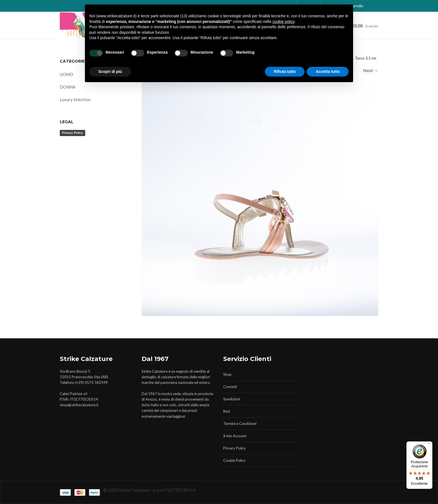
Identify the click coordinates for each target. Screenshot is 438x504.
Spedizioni (232, 399)
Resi (227, 411)
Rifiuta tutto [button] (285, 72)
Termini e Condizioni (240, 424)
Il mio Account (235, 436)
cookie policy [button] (283, 22)
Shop (227, 374)
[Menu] (429, 445)
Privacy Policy (72, 133)
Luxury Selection (75, 99)
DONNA (68, 87)
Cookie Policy (234, 460)
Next (371, 70)
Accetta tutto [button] (328, 72)
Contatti (230, 387)
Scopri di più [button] (110, 72)
